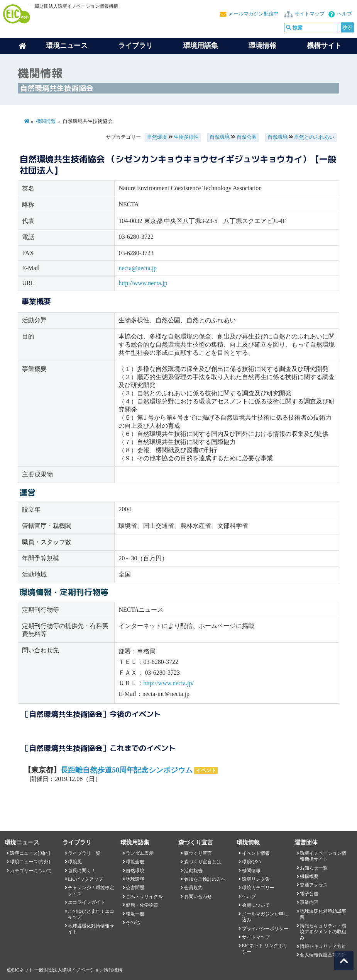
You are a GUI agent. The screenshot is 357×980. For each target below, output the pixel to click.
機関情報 (46, 121)
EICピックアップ (85, 879)
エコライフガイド (86, 902)
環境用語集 (201, 46)
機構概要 (309, 876)
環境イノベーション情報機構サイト (323, 856)
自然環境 (157, 137)
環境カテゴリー (258, 888)
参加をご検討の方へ (205, 879)
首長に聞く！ (82, 871)
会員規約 (193, 888)
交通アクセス (314, 885)
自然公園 (247, 137)
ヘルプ (344, 14)
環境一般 (135, 914)
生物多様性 (186, 137)
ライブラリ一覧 (84, 853)
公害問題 (135, 888)
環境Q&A (252, 862)
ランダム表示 (140, 853)
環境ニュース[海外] (30, 862)
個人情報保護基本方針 (323, 955)
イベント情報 (256, 853)
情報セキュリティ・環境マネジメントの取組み (323, 932)
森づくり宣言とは (203, 862)
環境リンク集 (256, 879)
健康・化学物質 (142, 905)
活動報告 (193, 871)
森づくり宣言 (198, 853)
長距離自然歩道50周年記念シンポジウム (127, 770)
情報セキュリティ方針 (323, 946)
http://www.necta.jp (143, 283)
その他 (133, 922)
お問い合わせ (198, 897)
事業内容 (309, 902)
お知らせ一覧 (314, 868)
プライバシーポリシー (265, 929)
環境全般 (135, 862)
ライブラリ (135, 46)
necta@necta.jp (138, 268)
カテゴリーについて (31, 871)
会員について (256, 905)
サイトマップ (310, 14)
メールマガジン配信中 (254, 14)
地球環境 (135, 879)
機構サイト (324, 46)
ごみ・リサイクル (144, 897)
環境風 (75, 862)
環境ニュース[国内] (30, 853)
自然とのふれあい (314, 137)
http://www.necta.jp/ (168, 683)
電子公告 (309, 894)
